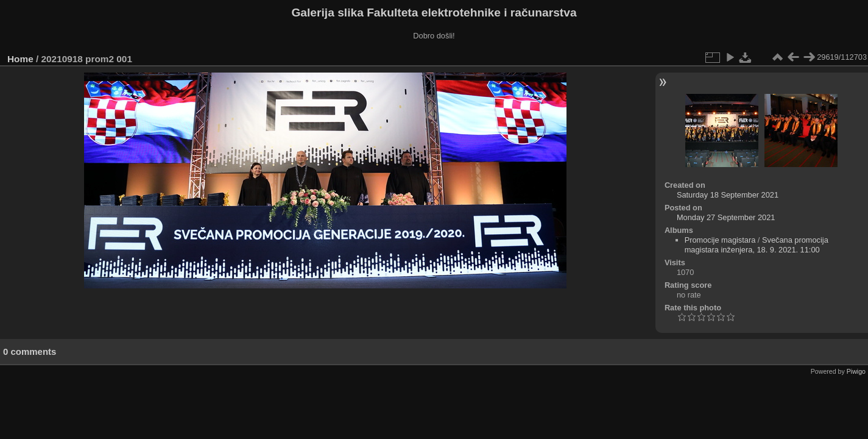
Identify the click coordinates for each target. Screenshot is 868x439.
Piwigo (856, 371)
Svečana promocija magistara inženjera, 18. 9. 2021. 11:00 (757, 245)
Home (20, 59)
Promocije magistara (720, 240)
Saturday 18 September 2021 (728, 195)
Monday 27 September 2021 (726, 217)
